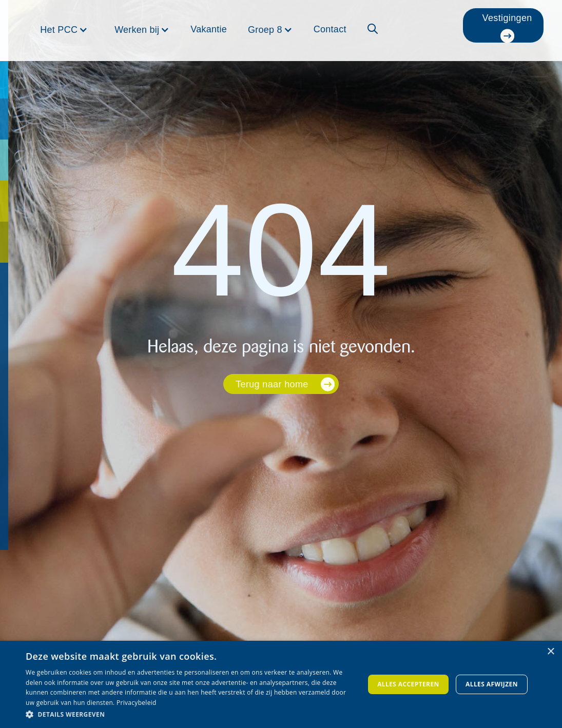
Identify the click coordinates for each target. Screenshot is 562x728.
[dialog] (281, 684)
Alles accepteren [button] (408, 684)
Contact (330, 29)
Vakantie (209, 29)
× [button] (550, 652)
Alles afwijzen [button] (492, 684)
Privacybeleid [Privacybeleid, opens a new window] (137, 703)
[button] (64, 30)
